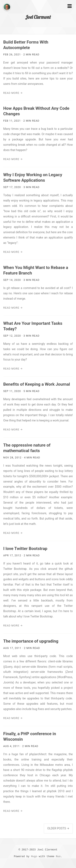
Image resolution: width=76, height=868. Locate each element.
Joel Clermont (38, 17)
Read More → (13, 93)
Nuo (58, 856)
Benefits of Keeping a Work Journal (37, 384)
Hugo (34, 856)
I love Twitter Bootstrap (25, 549)
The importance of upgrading (31, 641)
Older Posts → (58, 828)
